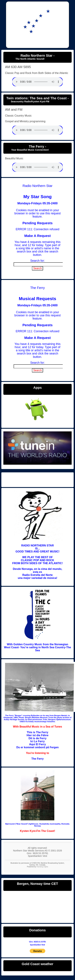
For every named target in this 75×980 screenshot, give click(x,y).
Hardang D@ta (42, 867)
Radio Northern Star (37, 479)
